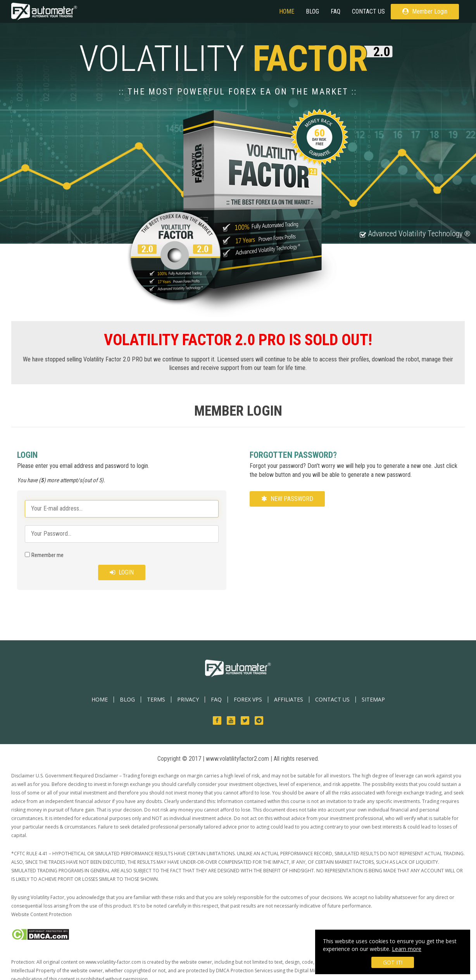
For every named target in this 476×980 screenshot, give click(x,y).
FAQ (335, 11)
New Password (287, 499)
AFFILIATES (289, 699)
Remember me (47, 555)
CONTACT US (368, 11)
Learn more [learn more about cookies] (407, 949)
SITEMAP (373, 699)
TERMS (156, 699)
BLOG (312, 11)
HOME (287, 11)
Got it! (393, 962)
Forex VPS (248, 699)
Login (122, 572)
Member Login (425, 11)
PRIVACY (188, 699)
